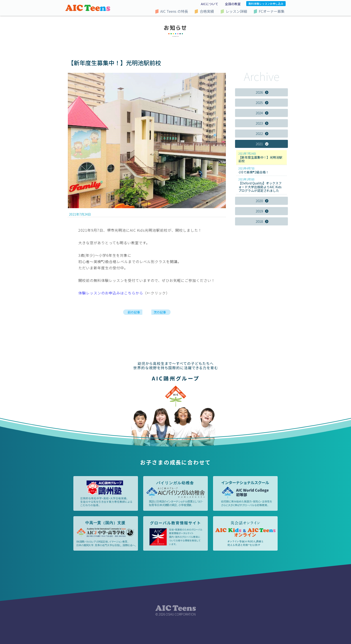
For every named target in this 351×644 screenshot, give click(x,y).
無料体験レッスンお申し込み (266, 3)
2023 (262, 123)
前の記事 (134, 312)
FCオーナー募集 (272, 11)
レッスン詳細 (236, 11)
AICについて (210, 4)
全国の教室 (233, 4)
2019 (262, 211)
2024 (262, 113)
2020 (262, 201)
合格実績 (207, 11)
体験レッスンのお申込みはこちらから (111, 293)
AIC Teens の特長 (174, 11)
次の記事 (160, 312)
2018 (262, 221)
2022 (262, 133)
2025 (262, 103)
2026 (262, 92)
